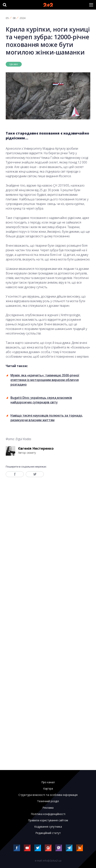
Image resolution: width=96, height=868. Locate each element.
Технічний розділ (48, 801)
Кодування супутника (48, 827)
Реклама (48, 808)
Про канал (48, 782)
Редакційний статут (48, 833)
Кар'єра (48, 789)
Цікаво (14, 64)
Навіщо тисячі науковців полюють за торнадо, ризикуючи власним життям (47, 418)
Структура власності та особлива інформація (48, 795)
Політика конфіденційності (48, 814)
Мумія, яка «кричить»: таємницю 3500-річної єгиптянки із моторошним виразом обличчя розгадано (45, 380)
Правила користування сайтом (48, 820)
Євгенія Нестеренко (36, 448)
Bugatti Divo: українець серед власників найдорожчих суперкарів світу (41, 400)
